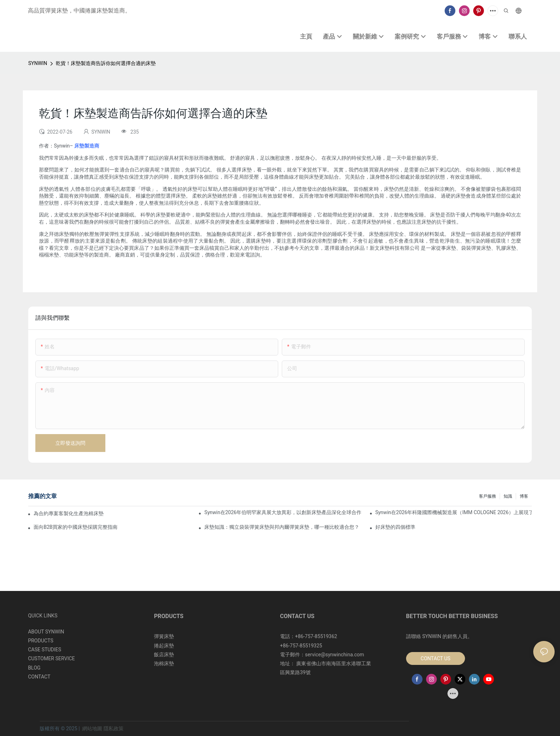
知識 (508, 496)
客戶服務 (487, 496)
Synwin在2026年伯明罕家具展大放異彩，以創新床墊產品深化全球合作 (282, 512)
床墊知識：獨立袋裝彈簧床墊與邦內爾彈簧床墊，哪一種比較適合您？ (282, 527)
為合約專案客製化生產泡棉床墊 (69, 513)
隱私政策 (114, 728)
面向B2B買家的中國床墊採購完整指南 (76, 527)
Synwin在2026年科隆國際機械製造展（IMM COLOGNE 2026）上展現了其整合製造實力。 (454, 512)
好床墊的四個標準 (395, 527)
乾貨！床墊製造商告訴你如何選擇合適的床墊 (106, 63)
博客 (524, 496)
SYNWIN (38, 63)
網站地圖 (92, 728)
